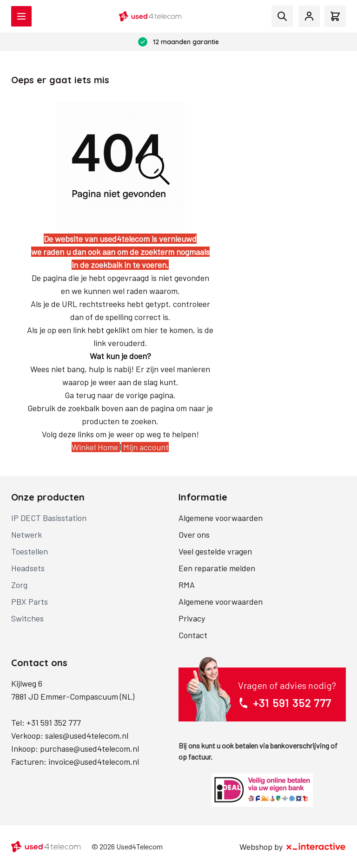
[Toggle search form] (282, 16)
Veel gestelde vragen (215, 551)
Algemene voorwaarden (221, 518)
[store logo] (150, 16)
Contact (193, 635)
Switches (27, 618)
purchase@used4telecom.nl (89, 748)
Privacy (192, 618)
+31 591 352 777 (54, 722)
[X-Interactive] (316, 847)
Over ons (194, 534)
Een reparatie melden (217, 568)
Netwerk (26, 534)
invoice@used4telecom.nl (94, 761)
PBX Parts (30, 601)
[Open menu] (21, 16)
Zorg (19, 585)
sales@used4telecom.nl (87, 735)
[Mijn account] (309, 16)
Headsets (28, 568)
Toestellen (30, 551)
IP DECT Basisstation (49, 518)
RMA (187, 585)
